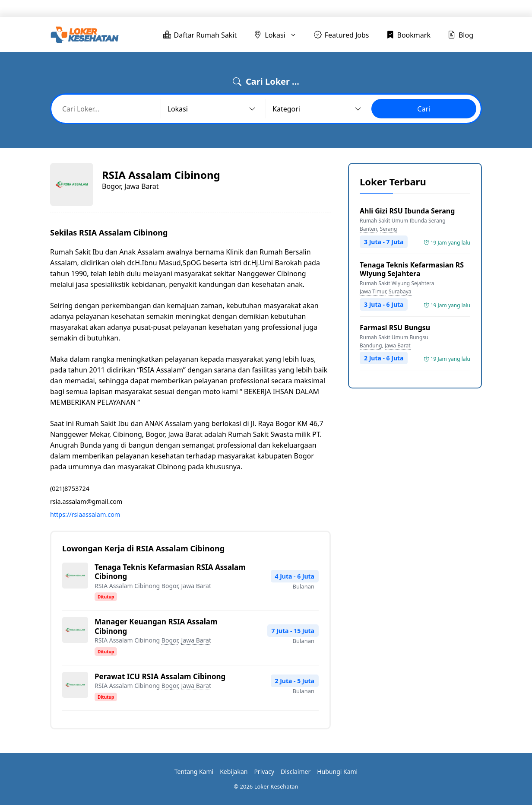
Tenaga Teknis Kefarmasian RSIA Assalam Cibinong (170, 572)
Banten (368, 229)
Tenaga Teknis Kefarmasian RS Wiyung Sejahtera (412, 269)
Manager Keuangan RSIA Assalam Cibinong (156, 626)
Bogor (170, 586)
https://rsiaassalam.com (85, 514)
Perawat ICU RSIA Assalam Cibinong (160, 676)
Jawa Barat (196, 586)
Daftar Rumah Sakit (243, 9)
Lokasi (309, 9)
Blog (456, 9)
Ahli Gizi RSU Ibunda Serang (407, 211)
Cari (424, 109)
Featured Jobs (359, 9)
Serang (389, 229)
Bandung (371, 345)
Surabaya (400, 291)
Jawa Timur (373, 291)
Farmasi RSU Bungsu (395, 328)
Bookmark (413, 9)
